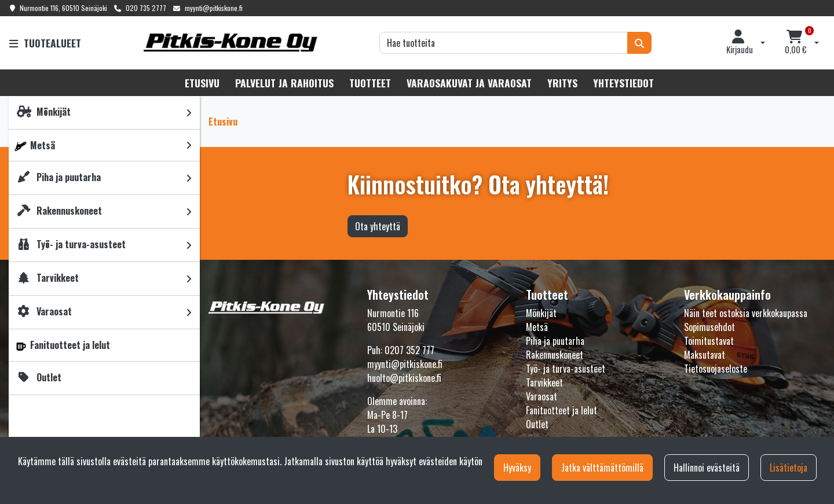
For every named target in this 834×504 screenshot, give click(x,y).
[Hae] (504, 43)
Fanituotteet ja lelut (562, 410)
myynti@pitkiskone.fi (214, 8)
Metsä (537, 327)
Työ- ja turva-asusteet (566, 369)
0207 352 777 (409, 350)
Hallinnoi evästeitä (707, 468)
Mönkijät (541, 313)
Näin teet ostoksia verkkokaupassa (746, 313)
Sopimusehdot (709, 327)
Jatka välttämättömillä (602, 468)
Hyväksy (517, 468)
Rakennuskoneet (555, 355)
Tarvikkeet (544, 382)
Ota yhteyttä (378, 226)
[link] (189, 113)
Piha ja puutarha (555, 341)
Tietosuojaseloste (716, 369)
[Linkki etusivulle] (231, 43)
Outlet (537, 424)
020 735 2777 (146, 8)
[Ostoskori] (796, 43)
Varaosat (542, 396)
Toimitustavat (709, 341)
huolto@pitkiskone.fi (404, 378)
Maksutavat (705, 355)
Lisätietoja (789, 468)
